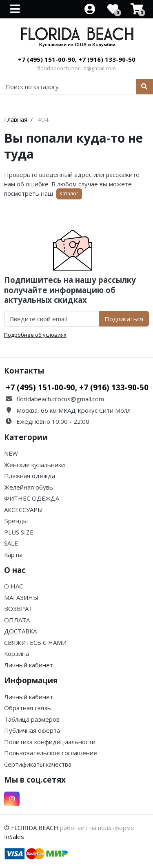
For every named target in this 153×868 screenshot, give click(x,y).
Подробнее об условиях (35, 335)
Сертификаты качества (38, 764)
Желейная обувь (29, 487)
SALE (11, 543)
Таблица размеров (32, 719)
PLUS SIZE (19, 532)
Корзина (17, 653)
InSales (14, 837)
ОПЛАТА (17, 620)
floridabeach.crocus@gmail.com (76, 68)
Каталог (69, 194)
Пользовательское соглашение (51, 753)
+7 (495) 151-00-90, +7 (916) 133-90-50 (77, 59)
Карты (13, 555)
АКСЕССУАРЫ (23, 510)
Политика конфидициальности (50, 742)
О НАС (13, 586)
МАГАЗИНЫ (21, 597)
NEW (11, 453)
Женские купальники (34, 465)
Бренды (16, 521)
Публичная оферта (32, 730)
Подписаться (124, 319)
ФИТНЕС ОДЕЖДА (32, 498)
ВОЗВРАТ (18, 608)
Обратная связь (28, 708)
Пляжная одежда (30, 476)
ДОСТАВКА (20, 631)
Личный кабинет (29, 665)
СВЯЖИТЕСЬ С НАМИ (35, 642)
